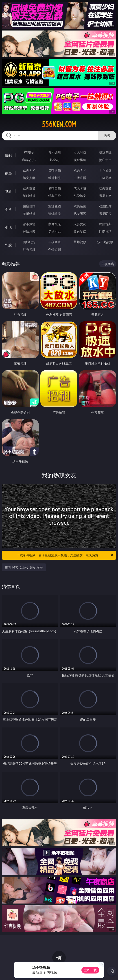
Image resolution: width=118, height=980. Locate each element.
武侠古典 (105, 224)
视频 (8, 173)
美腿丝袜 (29, 214)
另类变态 (105, 196)
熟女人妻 (29, 178)
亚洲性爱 (29, 188)
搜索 (107, 136)
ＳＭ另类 (105, 178)
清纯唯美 (55, 214)
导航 (8, 245)
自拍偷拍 (55, 170)
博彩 (8, 155)
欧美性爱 (105, 188)
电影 (8, 191)
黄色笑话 (80, 232)
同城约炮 (29, 242)
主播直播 (80, 178)
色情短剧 (55, 250)
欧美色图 (80, 206)
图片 (8, 209)
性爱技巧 (105, 232)
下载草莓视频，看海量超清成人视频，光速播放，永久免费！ (65, 555)
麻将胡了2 (29, 160)
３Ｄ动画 (105, 170)
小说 (8, 227)
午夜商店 (55, 242)
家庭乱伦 (55, 224)
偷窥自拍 (29, 206)
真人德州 (55, 152)
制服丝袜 (29, 196)
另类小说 (55, 232)
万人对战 (80, 152)
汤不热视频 (105, 242)
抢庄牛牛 (105, 160)
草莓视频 (80, 242)
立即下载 (90, 970)
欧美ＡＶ (80, 170)
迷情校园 (29, 232)
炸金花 (55, 160)
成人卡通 (80, 188)
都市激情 (29, 224)
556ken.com (59, 124)
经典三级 (55, 196)
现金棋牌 (80, 160)
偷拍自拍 (55, 188)
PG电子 (29, 152)
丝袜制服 (55, 178)
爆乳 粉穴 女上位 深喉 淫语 (24, 567)
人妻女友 (80, 224)
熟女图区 (80, 214)
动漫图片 (105, 206)
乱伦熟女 (80, 196)
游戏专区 (105, 152)
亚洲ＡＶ (29, 170)
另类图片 (105, 214)
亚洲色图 (55, 206)
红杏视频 (29, 250)
